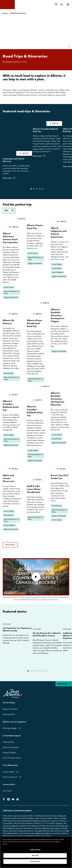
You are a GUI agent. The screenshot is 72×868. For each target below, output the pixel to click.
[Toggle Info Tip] (69, 46)
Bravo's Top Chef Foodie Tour (59, 477)
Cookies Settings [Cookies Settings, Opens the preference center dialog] (35, 851)
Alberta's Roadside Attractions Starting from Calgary (58, 315)
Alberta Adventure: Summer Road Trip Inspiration (10, 238)
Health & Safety (8, 742)
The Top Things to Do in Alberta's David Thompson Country (47, 634)
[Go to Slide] (31, 189)
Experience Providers (10, 709)
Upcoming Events (9, 714)
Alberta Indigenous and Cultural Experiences (59, 232)
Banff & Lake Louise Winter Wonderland (34, 489)
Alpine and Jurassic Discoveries (9, 478)
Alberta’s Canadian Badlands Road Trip (45, 130)
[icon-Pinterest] (18, 799)
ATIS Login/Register (10, 728)
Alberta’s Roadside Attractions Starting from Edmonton (58, 399)
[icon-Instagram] (8, 799)
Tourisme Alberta (9, 772)
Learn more (7, 178)
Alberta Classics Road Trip (35, 227)
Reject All (35, 857)
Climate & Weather (9, 753)
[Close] (68, 842)
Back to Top (64, 684)
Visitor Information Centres (12, 758)
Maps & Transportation (11, 747)
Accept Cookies (35, 863)
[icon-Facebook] (4, 799)
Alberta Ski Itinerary (8, 322)
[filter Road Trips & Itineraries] (9, 211)
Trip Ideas (5, 13)
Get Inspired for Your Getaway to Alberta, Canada (17, 629)
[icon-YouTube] (13, 799)
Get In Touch (7, 791)
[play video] (36, 577)
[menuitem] (56, 5)
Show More (10, 545)
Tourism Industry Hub (10, 777)
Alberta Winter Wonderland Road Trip (35, 323)
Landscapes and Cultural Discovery (13, 160)
